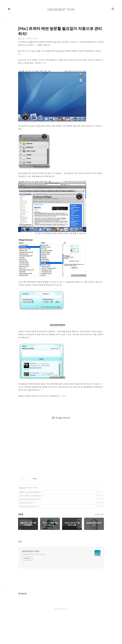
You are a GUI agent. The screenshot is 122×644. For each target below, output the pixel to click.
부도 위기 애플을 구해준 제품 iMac (30, 525)
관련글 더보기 (99, 544)
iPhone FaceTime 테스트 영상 (28, 536)
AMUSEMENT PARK (31, 581)
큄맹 (20, 426)
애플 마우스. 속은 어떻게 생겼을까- (30, 522)
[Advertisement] (60, 15)
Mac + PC (23, 518)
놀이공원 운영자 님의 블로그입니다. (34, 584)
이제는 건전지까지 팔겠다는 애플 (29, 529)
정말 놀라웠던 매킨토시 (26, 533)
